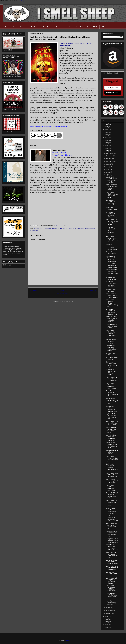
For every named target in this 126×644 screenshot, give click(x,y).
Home (7, 27)
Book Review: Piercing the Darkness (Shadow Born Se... (111, 334)
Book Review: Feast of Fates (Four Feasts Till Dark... (112, 475)
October (109, 159)
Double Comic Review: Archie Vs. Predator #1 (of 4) (112, 445)
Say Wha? (79, 27)
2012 (106, 622)
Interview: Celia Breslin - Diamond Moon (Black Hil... (111, 511)
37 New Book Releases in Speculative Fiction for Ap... (111, 312)
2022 (106, 132)
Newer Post (33, 290)
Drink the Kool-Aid (113, 93)
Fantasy (70, 228)
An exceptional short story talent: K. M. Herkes (112, 481)
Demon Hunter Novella (61, 228)
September (110, 161)
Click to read (7, 265)
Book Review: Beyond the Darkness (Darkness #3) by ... (112, 467)
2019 (106, 140)
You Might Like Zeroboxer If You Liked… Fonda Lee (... (112, 401)
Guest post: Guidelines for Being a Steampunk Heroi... (111, 231)
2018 (106, 143)
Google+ (23, 1)
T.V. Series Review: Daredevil (112, 359)
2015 (106, 151)
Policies (104, 27)
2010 (106, 627)
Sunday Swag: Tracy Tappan (111, 253)
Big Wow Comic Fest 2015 (111, 290)
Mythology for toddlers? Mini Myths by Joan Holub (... (111, 372)
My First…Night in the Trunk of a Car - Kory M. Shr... (111, 416)
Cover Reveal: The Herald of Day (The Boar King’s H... (112, 272)
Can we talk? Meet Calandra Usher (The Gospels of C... (112, 534)
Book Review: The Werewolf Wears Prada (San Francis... (112, 222)
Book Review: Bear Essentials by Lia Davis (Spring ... (112, 568)
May (108, 172)
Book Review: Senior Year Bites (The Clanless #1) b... (112, 459)
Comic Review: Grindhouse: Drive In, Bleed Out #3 (111, 348)
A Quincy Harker (38, 228)
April (108, 175)
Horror (74, 228)
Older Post (93, 290)
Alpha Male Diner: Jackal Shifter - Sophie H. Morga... (111, 187)
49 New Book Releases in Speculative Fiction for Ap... (111, 215)
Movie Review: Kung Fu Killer (111, 278)
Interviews (23, 27)
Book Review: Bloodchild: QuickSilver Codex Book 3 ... (112, 386)
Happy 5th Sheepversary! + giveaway (112, 603)
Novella (86, 228)
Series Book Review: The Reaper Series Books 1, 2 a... (111, 202)
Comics (58, 27)
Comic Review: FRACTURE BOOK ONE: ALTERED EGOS (112, 547)
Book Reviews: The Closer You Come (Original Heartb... (112, 379)
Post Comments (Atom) (67, 301)
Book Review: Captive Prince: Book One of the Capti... (112, 364)
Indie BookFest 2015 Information (112, 354)
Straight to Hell (34, 230)
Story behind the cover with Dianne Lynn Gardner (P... (111, 438)
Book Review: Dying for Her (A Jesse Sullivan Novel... (112, 423)
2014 (106, 616)
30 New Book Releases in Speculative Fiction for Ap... (111, 409)
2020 (106, 137)
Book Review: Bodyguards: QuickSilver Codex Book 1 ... (112, 588)
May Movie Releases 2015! (112, 208)
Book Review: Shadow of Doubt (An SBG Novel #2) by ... (112, 195)
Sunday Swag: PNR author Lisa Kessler (112, 452)
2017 (106, 146)
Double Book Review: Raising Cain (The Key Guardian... (112, 180)
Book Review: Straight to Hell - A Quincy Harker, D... (112, 239)
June (108, 169)
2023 (106, 129)
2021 (106, 135)
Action (45, 228)
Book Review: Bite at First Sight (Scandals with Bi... (112, 526)
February (109, 610)
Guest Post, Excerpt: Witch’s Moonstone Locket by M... (112, 284)
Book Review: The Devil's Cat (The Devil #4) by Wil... (112, 295)
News (15, 27)
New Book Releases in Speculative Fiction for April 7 (112, 518)
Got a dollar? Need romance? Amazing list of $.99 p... (112, 495)
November (110, 156)
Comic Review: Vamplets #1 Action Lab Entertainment (111, 259)
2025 (106, 124)
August (109, 164)
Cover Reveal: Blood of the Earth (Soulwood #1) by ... (112, 393)
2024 (106, 127)
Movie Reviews (48, 27)
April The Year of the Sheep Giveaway (111, 341)
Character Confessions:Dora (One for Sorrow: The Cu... (112, 247)
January (109, 613)
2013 (106, 619)
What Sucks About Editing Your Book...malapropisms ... (112, 555)
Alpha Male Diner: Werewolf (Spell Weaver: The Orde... (112, 430)
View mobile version (63, 294)
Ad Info (95, 27)
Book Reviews (35, 27)
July (108, 167)
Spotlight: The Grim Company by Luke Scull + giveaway (112, 581)
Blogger (67, 640)
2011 (106, 625)
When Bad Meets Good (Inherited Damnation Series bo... (112, 319)
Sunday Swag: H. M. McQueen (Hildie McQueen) (112, 562)
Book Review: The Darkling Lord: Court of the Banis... (112, 503)
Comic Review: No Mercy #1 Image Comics (112, 326)
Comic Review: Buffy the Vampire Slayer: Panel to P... (112, 596)
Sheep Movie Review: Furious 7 (112, 574)
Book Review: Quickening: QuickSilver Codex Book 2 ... (112, 488)
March (108, 608)
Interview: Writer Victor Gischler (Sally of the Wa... (112, 266)
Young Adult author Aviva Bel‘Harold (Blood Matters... (112, 540)
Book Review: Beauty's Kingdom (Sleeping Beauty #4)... (112, 303)
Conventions (69, 27)
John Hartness (80, 228)
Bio (88, 27)
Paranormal (92, 228)
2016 (106, 148)
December (110, 153)
